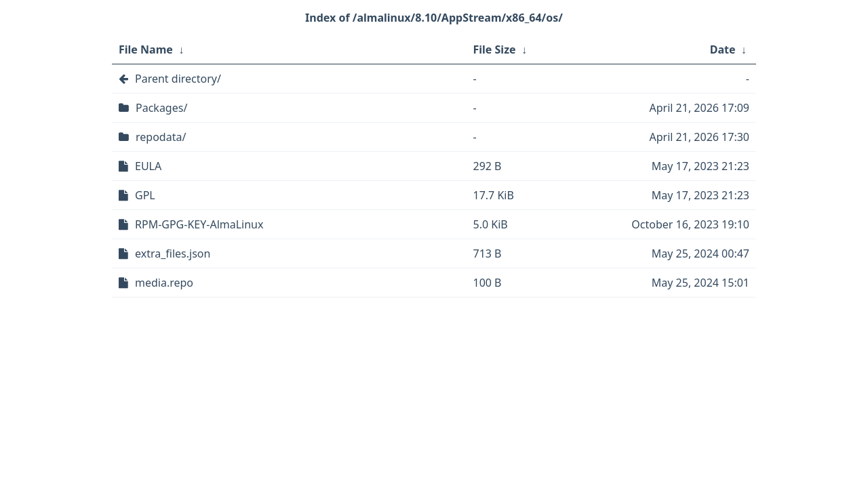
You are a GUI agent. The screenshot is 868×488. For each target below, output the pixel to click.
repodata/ (161, 137)
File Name (146, 49)
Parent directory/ (178, 79)
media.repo (164, 283)
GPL (145, 195)
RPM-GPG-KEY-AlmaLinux (199, 224)
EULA (148, 166)
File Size (495, 49)
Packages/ (161, 108)
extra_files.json (173, 253)
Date (723, 49)
